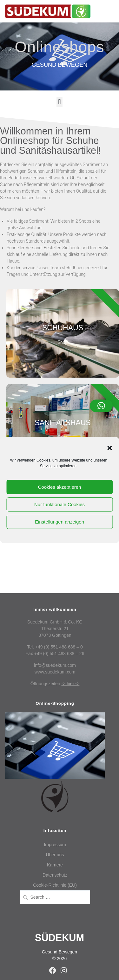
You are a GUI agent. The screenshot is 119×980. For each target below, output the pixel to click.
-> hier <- (71, 684)
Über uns (55, 855)
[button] (109, 448)
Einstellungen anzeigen (60, 522)
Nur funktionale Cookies (60, 504)
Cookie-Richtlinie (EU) (55, 885)
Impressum (55, 845)
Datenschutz (55, 875)
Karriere (55, 865)
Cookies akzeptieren (60, 487)
